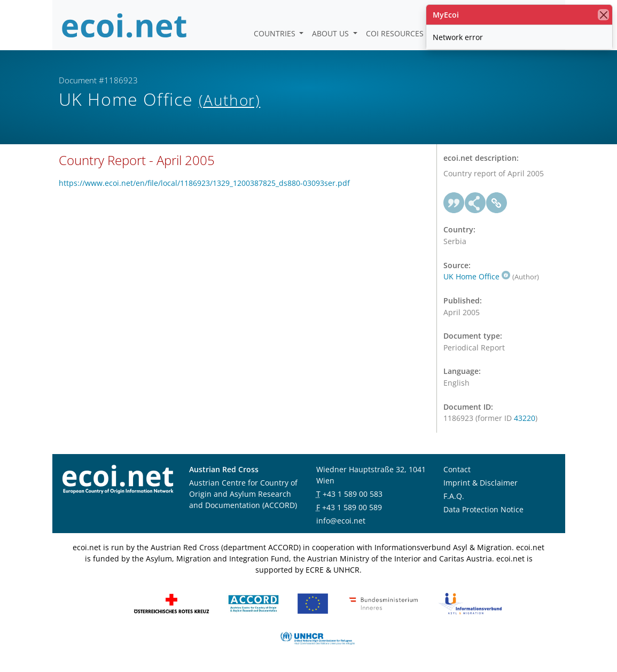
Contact (457, 469)
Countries (276, 33)
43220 (525, 418)
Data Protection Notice (483, 509)
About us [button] (331, 33)
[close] (603, 15)
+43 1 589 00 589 (352, 507)
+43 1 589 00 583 (353, 494)
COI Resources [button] (396, 33)
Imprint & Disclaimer (481, 483)
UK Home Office (477, 276)
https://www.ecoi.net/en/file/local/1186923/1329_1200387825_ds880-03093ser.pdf (204, 183)
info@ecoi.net (341, 521)
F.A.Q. (454, 496)
